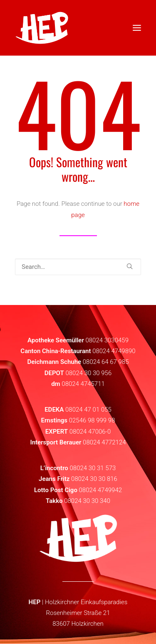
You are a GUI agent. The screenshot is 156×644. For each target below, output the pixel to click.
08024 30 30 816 (94, 479)
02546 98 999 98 (92, 420)
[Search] (78, 267)
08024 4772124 (104, 442)
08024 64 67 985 (106, 362)
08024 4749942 (101, 490)
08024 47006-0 (90, 432)
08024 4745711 (83, 384)
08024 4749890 (114, 351)
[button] (130, 266)
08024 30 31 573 (93, 468)
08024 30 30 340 (87, 501)
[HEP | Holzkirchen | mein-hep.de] (42, 28)
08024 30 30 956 (88, 373)
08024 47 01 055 (88, 410)
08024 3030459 (107, 340)
